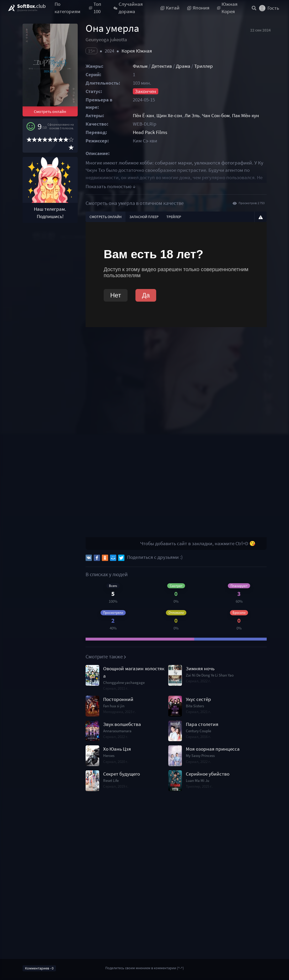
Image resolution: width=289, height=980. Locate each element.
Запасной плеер (144, 217)
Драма (183, 66)
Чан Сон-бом (216, 115)
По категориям (67, 8)
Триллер (204, 66)
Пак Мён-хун (246, 115)
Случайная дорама (128, 8)
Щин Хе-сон (169, 115)
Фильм (140, 66)
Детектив (162, 66)
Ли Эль (192, 115)
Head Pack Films (150, 132)
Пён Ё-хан (143, 115)
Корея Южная (137, 51)
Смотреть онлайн (50, 111)
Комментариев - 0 (39, 968)
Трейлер (174, 217)
